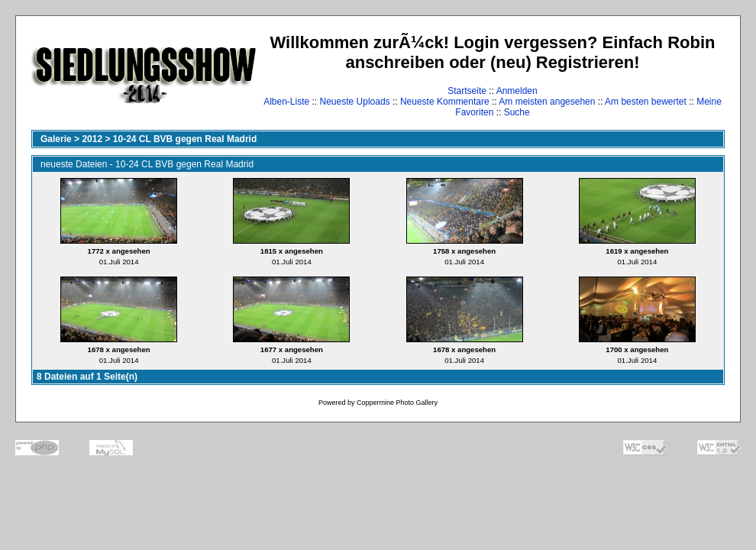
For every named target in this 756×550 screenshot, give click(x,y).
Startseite (467, 91)
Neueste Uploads (355, 102)
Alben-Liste (286, 102)
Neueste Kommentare (445, 102)
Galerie (56, 139)
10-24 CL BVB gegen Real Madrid (185, 139)
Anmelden (517, 91)
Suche (517, 112)
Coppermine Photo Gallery (397, 403)
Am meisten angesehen (547, 102)
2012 (92, 139)
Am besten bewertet (646, 102)
